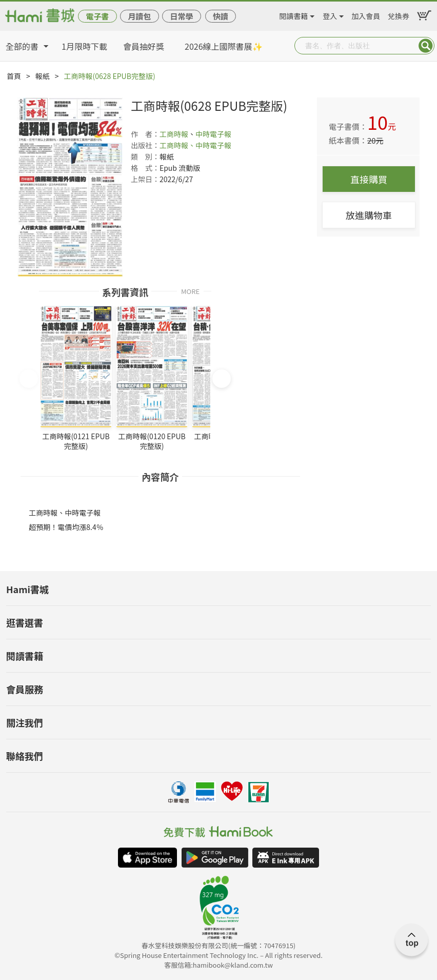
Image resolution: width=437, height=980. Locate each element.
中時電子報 (213, 134)
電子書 (97, 16)
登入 (330, 14)
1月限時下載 (84, 46)
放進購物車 (369, 215)
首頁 (14, 76)
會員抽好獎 (144, 46)
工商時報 (174, 134)
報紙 (43, 76)
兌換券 (399, 14)
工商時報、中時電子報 (195, 145)
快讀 (221, 16)
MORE (190, 291)
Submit (426, 46)
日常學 (181, 16)
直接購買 (369, 179)
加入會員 (366, 14)
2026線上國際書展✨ (224, 46)
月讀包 (139, 16)
